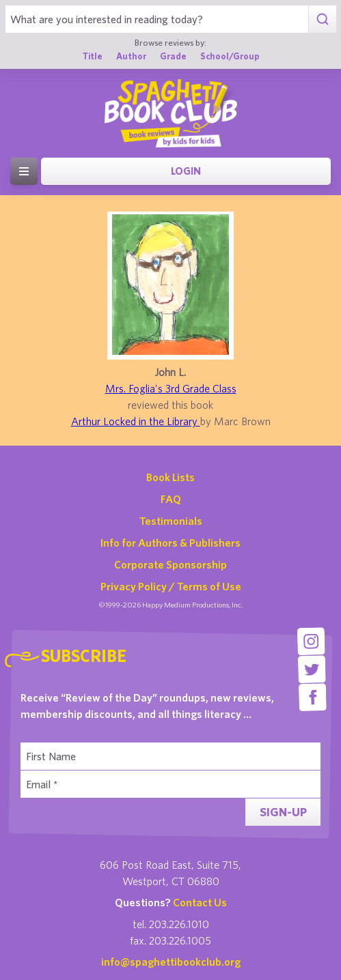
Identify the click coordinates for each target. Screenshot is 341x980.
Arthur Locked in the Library (136, 421)
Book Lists (170, 477)
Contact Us (200, 902)
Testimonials (171, 521)
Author (131, 56)
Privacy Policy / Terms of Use (171, 586)
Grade (173, 56)
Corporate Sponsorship (170, 564)
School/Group (230, 56)
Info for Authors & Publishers (170, 543)
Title (93, 56)
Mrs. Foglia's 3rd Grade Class (171, 388)
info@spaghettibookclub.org (171, 962)
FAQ (171, 499)
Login (186, 171)
